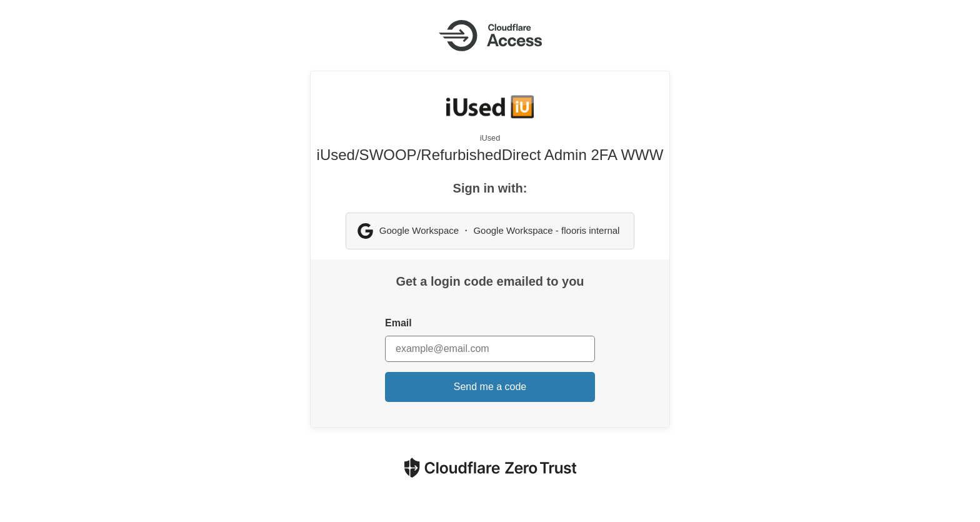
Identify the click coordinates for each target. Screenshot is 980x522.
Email (398, 323)
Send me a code (490, 387)
